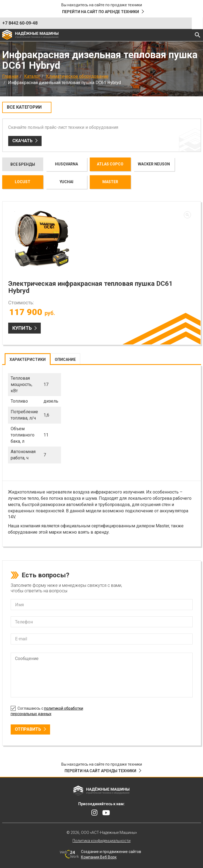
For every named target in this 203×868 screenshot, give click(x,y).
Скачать (22, 141)
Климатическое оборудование (77, 76)
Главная (10, 76)
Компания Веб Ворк (99, 857)
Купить (22, 328)
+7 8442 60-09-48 (20, 23)
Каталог (32, 76)
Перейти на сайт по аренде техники (101, 12)
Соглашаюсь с (47, 710)
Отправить (28, 729)
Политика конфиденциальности (101, 841)
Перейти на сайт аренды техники (100, 771)
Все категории (24, 107)
